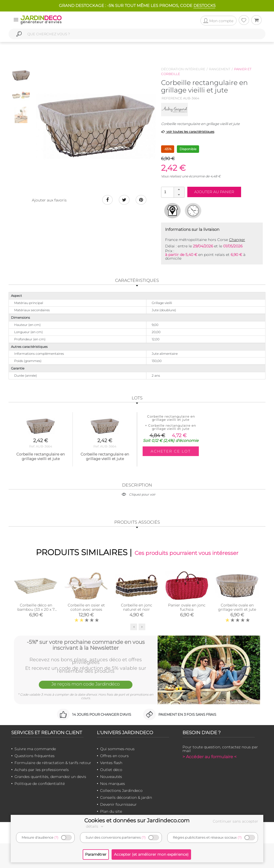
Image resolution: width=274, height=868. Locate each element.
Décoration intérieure (183, 69)
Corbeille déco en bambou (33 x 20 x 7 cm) (36, 609)
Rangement (220, 69)
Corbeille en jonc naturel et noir (137, 607)
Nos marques (113, 784)
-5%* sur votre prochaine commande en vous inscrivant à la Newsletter (86, 645)
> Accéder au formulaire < (210, 757)
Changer (237, 240)
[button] (179, 190)
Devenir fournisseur (118, 804)
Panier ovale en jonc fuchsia (187, 607)
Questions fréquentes (35, 756)
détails (95, 826)
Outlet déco (111, 770)
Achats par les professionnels (42, 770)
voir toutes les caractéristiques (188, 132)
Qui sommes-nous (117, 749)
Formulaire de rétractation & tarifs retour (53, 763)
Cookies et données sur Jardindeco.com (137, 820)
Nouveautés (111, 777)
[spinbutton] (172, 192)
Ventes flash (111, 763)
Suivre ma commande (35, 749)
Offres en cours (114, 756)
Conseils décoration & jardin (126, 797)
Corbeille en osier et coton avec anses (86, 607)
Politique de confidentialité (40, 784)
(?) (56, 837)
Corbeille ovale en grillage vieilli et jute (237, 607)
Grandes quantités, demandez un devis (50, 777)
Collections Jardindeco (121, 791)
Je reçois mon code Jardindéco (86, 684)
